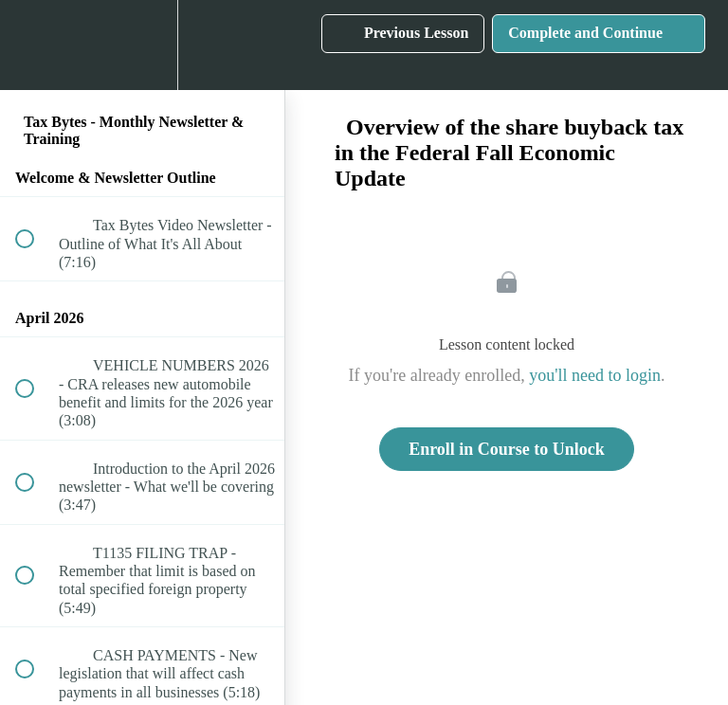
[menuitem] (142, 45)
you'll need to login (595, 375)
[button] (35, 45)
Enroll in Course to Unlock (507, 449)
